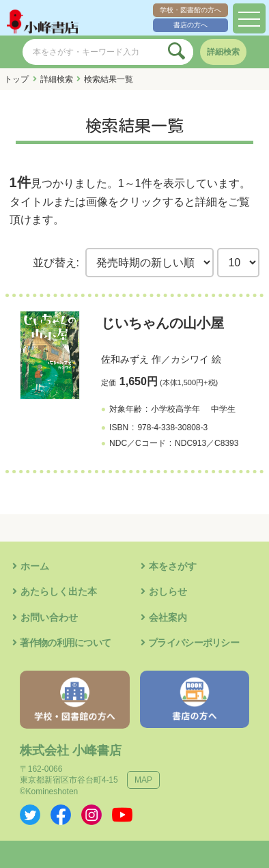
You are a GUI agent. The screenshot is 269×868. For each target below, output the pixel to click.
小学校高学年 (175, 409)
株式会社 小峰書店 (71, 751)
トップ (16, 79)
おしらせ (168, 591)
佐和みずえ (125, 359)
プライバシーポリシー (194, 643)
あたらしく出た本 (59, 591)
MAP (143, 780)
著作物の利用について (65, 643)
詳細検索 (223, 52)
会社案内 (168, 617)
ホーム (35, 566)
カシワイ (190, 359)
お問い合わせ (49, 617)
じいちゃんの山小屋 (162, 323)
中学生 (223, 409)
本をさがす (173, 566)
